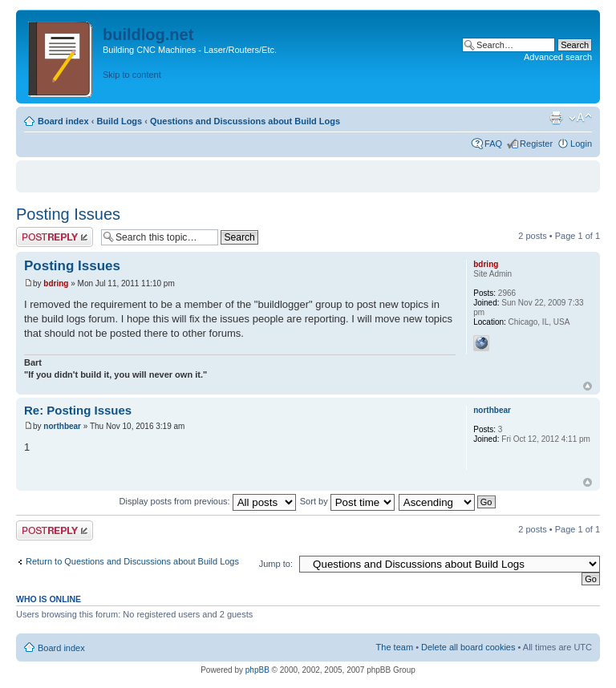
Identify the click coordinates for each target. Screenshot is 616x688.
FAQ (493, 144)
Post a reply (55, 237)
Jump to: (276, 564)
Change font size (580, 118)
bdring (56, 283)
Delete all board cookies (468, 647)
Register (536, 144)
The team (395, 647)
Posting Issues (68, 214)
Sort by (347, 501)
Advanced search (558, 57)
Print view (556, 118)
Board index (63, 121)
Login (581, 144)
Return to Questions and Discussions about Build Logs (132, 561)
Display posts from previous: (208, 501)
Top (588, 386)
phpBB (257, 670)
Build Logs (119, 121)
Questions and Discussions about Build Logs (245, 121)
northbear (62, 426)
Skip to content (132, 75)
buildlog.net (148, 34)
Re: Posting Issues (78, 410)
